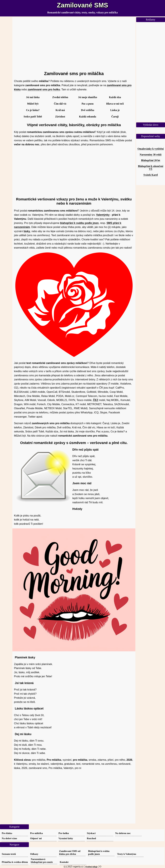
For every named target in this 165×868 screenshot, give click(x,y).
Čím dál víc (60, 104)
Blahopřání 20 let (150, 160)
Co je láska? (33, 110)
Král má (60, 110)
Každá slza (115, 97)
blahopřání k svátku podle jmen (79, 223)
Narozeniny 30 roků (151, 155)
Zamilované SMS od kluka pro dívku (70, 852)
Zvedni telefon (60, 97)
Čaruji (115, 117)
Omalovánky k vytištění (151, 149)
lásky (27, 231)
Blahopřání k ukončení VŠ (151, 168)
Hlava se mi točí (115, 104)
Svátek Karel (151, 175)
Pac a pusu (88, 104)
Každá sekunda (88, 117)
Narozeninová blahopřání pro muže (42, 861)
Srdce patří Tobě (33, 117)
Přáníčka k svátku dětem (15, 862)
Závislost (60, 117)
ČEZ (96, 400)
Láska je (115, 110)
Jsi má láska (33, 97)
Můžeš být (33, 104)
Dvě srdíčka (88, 110)
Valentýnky (103, 215)
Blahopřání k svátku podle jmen (99, 852)
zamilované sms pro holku (44, 89)
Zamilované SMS (82, 5)
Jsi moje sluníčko (88, 97)
